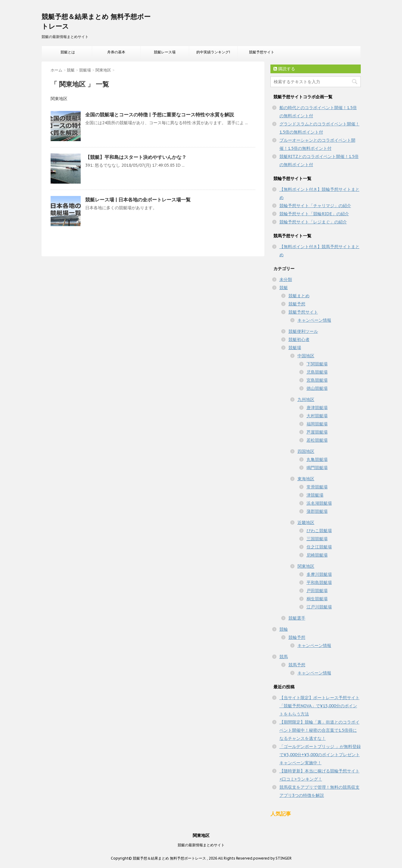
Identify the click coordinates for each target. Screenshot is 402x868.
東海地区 (306, 479)
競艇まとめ (299, 296)
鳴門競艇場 (317, 468)
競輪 (284, 629)
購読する (284, 69)
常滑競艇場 (317, 487)
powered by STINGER (272, 858)
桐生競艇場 (317, 599)
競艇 (284, 288)
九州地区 (306, 399)
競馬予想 (297, 665)
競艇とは (68, 52)
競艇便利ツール (303, 331)
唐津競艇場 (317, 408)
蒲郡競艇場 (317, 511)
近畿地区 (306, 522)
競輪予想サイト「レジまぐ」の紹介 (313, 222)
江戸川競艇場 (319, 607)
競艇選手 (297, 618)
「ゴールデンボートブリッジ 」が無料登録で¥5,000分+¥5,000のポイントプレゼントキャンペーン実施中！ (320, 755)
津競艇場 (315, 495)
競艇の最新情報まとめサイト (201, 845)
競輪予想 (297, 637)
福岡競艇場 (317, 424)
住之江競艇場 (319, 547)
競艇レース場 (165, 52)
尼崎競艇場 (317, 555)
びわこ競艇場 (319, 531)
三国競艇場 (317, 539)
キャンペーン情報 (314, 320)
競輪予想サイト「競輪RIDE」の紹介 (314, 214)
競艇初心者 (299, 339)
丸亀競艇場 (317, 459)
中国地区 (306, 356)
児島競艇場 (317, 372)
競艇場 (295, 348)
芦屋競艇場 (317, 432)
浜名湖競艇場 (319, 503)
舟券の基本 (116, 52)
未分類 (286, 279)
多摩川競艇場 (319, 574)
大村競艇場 (317, 416)
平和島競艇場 (319, 582)
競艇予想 (297, 304)
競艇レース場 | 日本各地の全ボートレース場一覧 (138, 200)
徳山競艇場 (317, 388)
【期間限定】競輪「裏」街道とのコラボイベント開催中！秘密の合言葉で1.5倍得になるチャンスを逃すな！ (319, 730)
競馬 (284, 657)
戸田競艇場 (317, 591)
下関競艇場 (317, 364)
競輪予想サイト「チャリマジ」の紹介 (315, 206)
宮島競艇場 (317, 380)
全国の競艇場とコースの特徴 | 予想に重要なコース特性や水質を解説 (160, 115)
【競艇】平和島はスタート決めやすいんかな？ (136, 157)
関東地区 (306, 566)
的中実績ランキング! (213, 52)
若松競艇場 (317, 440)
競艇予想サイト (262, 52)
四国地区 (306, 451)
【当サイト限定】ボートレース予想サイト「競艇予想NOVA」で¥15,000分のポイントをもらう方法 (319, 706)
